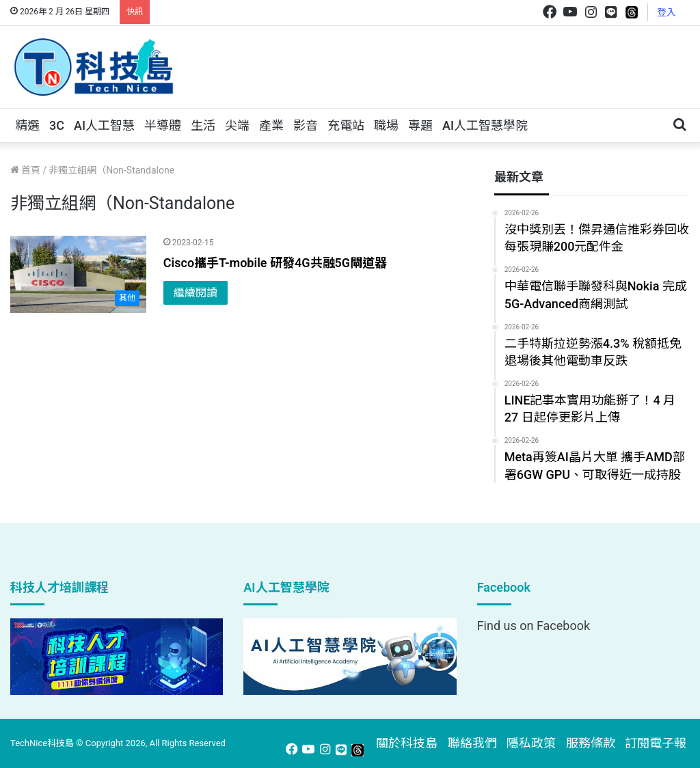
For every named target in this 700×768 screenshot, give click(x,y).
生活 (203, 125)
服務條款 (591, 743)
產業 (271, 125)
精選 (27, 125)
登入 (667, 12)
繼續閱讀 (196, 293)
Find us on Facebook (534, 626)
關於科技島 (407, 743)
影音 (306, 125)
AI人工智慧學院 (485, 125)
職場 (386, 125)
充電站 (346, 125)
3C (57, 125)
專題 (420, 125)
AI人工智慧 (104, 125)
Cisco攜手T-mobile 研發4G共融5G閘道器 (275, 263)
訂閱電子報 (656, 743)
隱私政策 (531, 743)
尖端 (237, 125)
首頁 (25, 170)
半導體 (163, 125)
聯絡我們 (472, 743)
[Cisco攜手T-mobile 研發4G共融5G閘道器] (78, 274)
